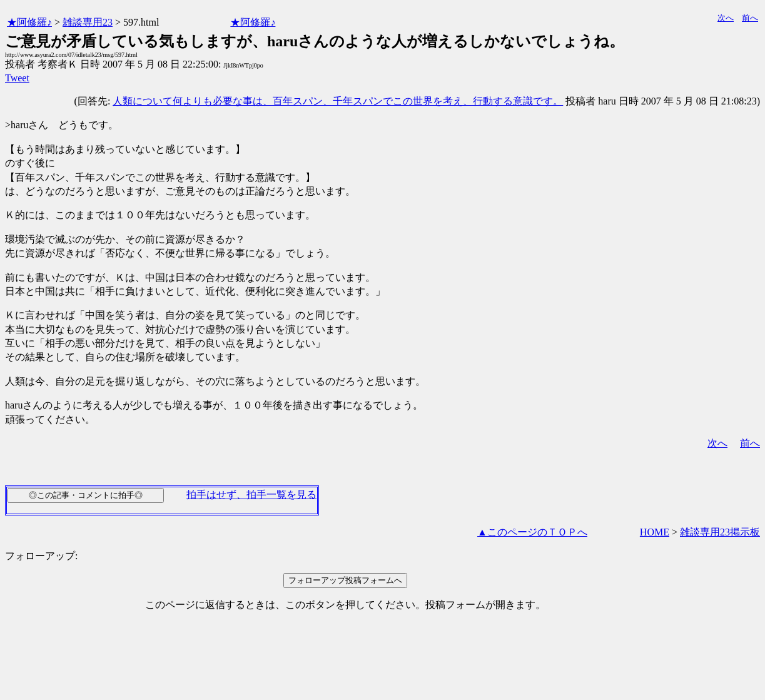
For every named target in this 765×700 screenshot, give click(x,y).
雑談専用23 (88, 22)
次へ (726, 18)
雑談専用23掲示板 (720, 532)
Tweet (17, 78)
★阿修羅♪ (29, 22)
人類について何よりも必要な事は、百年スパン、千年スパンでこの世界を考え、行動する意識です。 (338, 101)
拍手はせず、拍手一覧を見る (251, 495)
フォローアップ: (41, 556)
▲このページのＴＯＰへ (532, 532)
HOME (655, 532)
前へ (750, 18)
